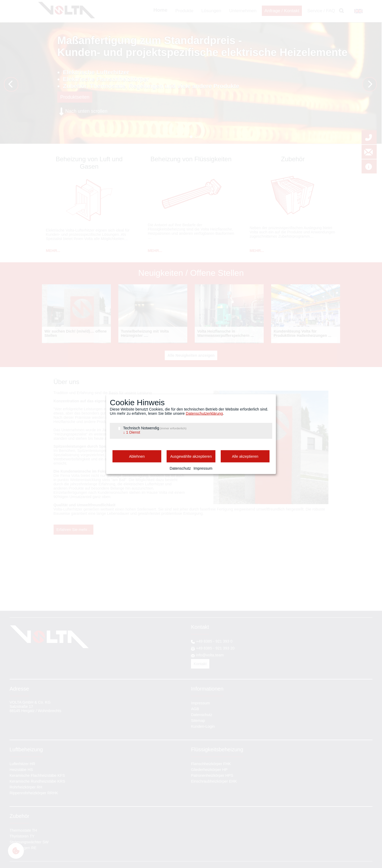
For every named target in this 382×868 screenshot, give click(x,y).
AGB (195, 709)
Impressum (200, 703)
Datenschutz (202, 715)
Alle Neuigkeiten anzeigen (191, 355)
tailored (196, 137)
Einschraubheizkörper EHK (214, 781)
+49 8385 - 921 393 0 (214, 641)
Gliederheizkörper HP (209, 770)
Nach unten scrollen (86, 111)
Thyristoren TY (22, 836)
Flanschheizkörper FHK (211, 764)
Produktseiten (75, 97)
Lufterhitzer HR (22, 764)
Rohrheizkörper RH (26, 787)
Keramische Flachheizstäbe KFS (37, 775)
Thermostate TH (23, 830)
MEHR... (53, 251)
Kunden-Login (203, 726)
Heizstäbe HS (21, 770)
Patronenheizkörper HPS (212, 775)
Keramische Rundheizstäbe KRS (37, 781)
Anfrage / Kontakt (282, 11)
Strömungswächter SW (29, 842)
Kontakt (200, 664)
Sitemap (198, 721)
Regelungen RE (23, 848)
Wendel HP (191, 137)
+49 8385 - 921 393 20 (215, 648)
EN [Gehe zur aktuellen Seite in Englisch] (356, 11)
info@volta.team (210, 655)
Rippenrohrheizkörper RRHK (34, 793)
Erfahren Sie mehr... (73, 530)
